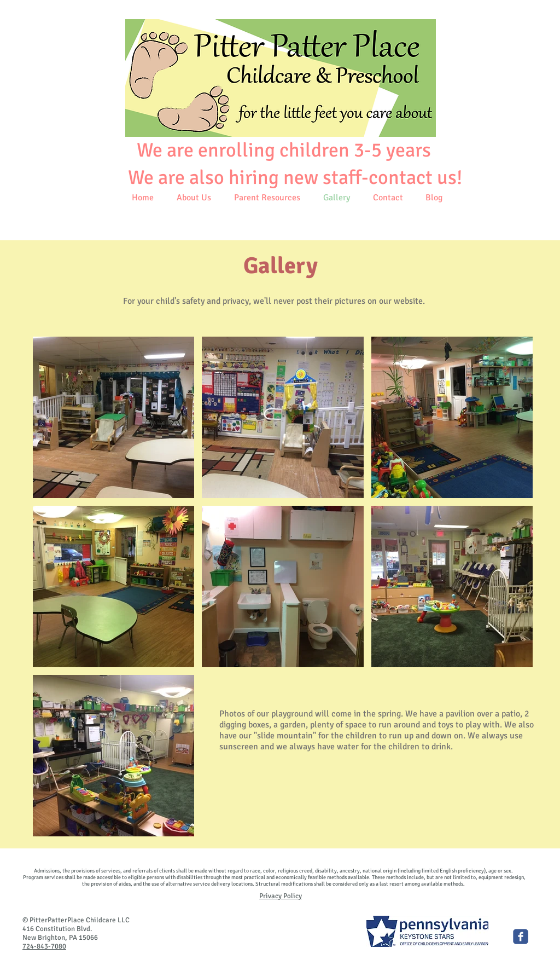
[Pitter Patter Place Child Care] (521, 937)
